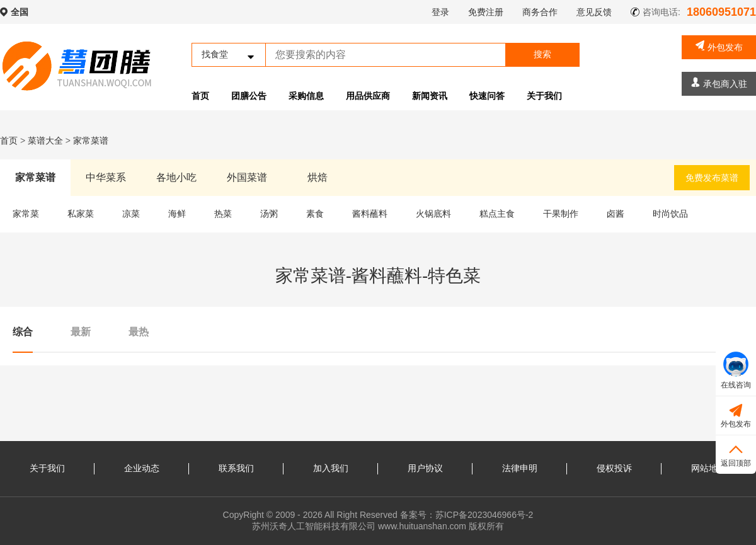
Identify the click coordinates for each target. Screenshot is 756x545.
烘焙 (318, 177)
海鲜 (177, 214)
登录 (440, 12)
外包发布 (719, 46)
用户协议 (425, 468)
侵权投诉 (614, 468)
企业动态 (142, 468)
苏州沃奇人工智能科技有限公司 (314, 526)
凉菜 (131, 214)
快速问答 (487, 96)
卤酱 (616, 214)
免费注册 (486, 12)
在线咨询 (736, 370)
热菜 (223, 214)
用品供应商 (368, 96)
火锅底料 (433, 214)
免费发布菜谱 (712, 178)
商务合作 (540, 12)
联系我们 (236, 468)
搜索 (542, 54)
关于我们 (544, 96)
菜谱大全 (45, 141)
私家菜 (81, 214)
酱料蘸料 (370, 214)
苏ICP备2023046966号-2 (484, 515)
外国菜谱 (247, 177)
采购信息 (306, 96)
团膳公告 (249, 96)
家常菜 (26, 214)
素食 (315, 214)
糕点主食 (497, 214)
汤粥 (269, 214)
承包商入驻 (719, 83)
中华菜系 (106, 177)
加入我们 (331, 468)
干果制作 (561, 214)
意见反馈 (594, 12)
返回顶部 (736, 454)
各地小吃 (176, 177)
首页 (200, 96)
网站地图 (709, 468)
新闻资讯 (430, 96)
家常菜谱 (91, 141)
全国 (20, 12)
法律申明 (520, 468)
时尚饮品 (670, 214)
